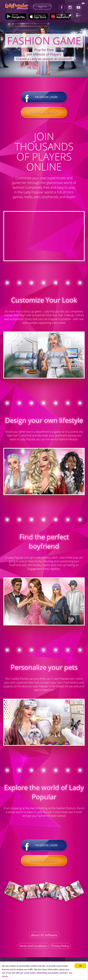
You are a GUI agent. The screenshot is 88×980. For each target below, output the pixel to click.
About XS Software (44, 935)
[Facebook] (62, 7)
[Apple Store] (38, 17)
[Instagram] (70, 7)
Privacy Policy (60, 946)
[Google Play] (16, 17)
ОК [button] (80, 966)
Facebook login (44, 97)
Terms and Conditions (33, 946)
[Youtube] (80, 7)
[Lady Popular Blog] (80, 15)
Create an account (44, 113)
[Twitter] (70, 15)
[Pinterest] (62, 15)
